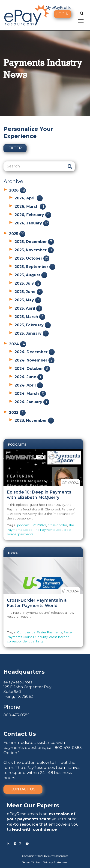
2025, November (34, 250)
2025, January (32, 333)
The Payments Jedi (48, 530)
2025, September (35, 267)
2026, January (32, 223)
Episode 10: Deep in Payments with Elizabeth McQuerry (39, 495)
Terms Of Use (31, 862)
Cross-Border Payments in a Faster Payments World (37, 603)
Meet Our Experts (33, 805)
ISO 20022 (39, 525)
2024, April (29, 385)
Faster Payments (49, 632)
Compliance (26, 632)
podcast (23, 525)
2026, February (33, 215)
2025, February (33, 325)
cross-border (57, 525)
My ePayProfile (58, 7)
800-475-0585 (16, 715)
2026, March (30, 206)
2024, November (34, 360)
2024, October (32, 369)
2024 (18, 344)
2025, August (31, 275)
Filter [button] (15, 148)
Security (42, 637)
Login (63, 14)
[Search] (34, 166)
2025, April (28, 308)
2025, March (30, 317)
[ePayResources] (27, 15)
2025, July (28, 283)
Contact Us (23, 789)
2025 (17, 234)
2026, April (29, 198)
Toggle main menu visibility (81, 20)
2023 (17, 413)
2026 (17, 190)
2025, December (34, 242)
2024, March (30, 394)
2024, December (35, 352)
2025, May (28, 300)
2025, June (29, 292)
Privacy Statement (55, 862)
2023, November (34, 420)
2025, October (32, 258)
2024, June (29, 377)
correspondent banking (25, 641)
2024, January (32, 402)
